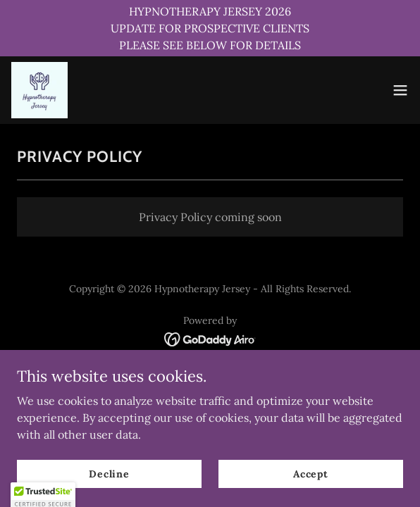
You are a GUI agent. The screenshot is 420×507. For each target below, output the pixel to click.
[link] (39, 90)
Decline (109, 473)
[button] (400, 90)
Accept (311, 473)
